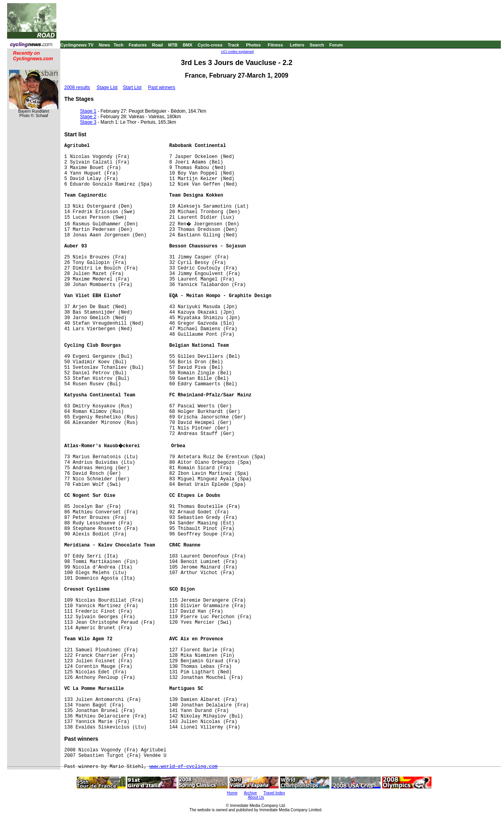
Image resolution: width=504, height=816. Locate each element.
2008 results (77, 87)
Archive (250, 793)
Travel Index (274, 793)
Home (232, 793)
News (105, 45)
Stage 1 (88, 111)
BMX (188, 45)
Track (233, 45)
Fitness (275, 45)
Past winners (162, 87)
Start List (132, 87)
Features (138, 45)
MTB (173, 45)
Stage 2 (88, 117)
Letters (297, 45)
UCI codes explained (237, 52)
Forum (336, 45)
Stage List (107, 87)
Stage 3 (88, 122)
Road (158, 45)
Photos (253, 45)
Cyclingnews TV (77, 45)
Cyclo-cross (210, 45)
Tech (118, 45)
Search (317, 45)
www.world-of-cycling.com (183, 767)
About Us (256, 797)
